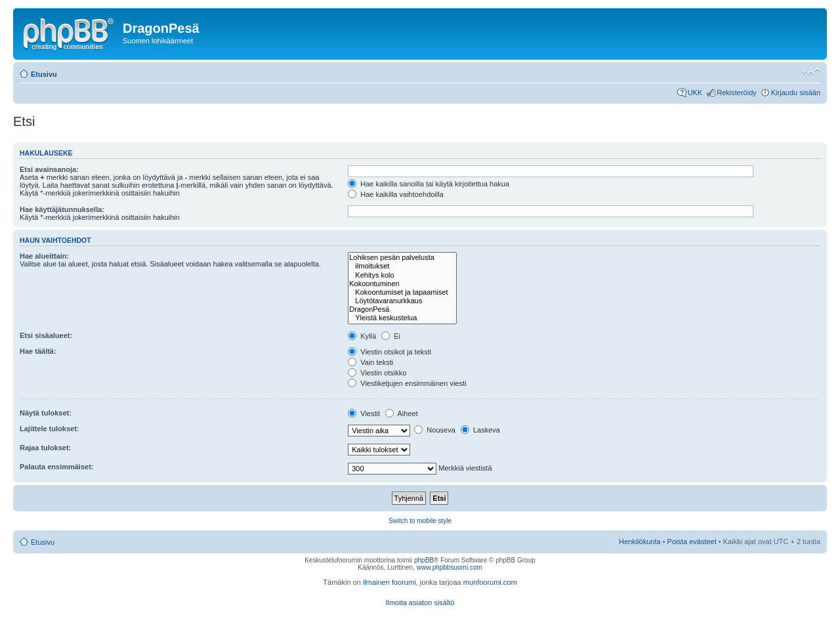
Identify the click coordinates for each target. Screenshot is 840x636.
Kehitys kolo (402, 275)
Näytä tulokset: (46, 413)
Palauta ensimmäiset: (57, 467)
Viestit (364, 413)
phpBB (424, 560)
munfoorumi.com (490, 582)
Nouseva (434, 430)
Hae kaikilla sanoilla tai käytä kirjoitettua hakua (429, 184)
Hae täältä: (38, 351)
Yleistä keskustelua (402, 318)
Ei (391, 336)
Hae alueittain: (44, 256)
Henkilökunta (640, 541)
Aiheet (402, 413)
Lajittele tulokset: (49, 429)
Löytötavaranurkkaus (402, 301)
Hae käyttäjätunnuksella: (62, 209)
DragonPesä (402, 309)
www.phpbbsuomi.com (450, 567)
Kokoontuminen (402, 284)
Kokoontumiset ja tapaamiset (402, 292)
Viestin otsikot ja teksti (389, 352)
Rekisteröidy (737, 93)
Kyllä (362, 336)
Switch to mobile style (420, 521)
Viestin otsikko (377, 373)
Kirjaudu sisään (796, 93)
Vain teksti (370, 362)
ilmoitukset (402, 266)
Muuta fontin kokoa (811, 72)
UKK (695, 93)
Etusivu (44, 74)
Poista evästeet (692, 541)
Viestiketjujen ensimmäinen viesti (407, 383)
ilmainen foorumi (389, 582)
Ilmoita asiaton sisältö (420, 603)
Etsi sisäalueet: (46, 335)
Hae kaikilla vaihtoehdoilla (396, 194)
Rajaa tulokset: (45, 448)
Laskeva (480, 430)
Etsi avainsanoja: (49, 169)
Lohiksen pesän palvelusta (402, 258)
